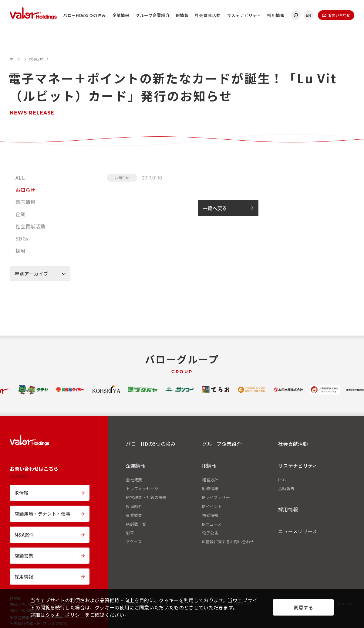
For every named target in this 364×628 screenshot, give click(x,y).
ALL (20, 178)
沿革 (130, 533)
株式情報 (210, 515)
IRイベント (212, 507)
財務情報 (210, 489)
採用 (20, 251)
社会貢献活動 (208, 15)
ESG (282, 480)
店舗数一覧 (136, 524)
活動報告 (286, 489)
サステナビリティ (244, 15)
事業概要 (134, 515)
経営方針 (210, 480)
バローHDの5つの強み (85, 15)
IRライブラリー (216, 497)
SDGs (22, 238)
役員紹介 (134, 507)
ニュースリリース (298, 531)
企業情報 (121, 15)
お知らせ (25, 190)
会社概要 (134, 480)
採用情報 (276, 15)
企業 (20, 214)
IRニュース (212, 524)
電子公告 (210, 533)
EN (309, 15)
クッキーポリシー (65, 615)
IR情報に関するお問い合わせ (228, 542)
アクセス (134, 542)
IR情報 (182, 15)
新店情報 (25, 202)
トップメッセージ (142, 489)
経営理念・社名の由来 (146, 497)
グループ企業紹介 (153, 15)
